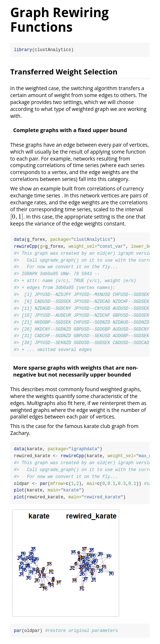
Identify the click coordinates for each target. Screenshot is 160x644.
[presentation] (17, 217)
